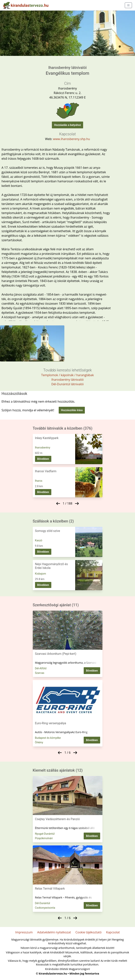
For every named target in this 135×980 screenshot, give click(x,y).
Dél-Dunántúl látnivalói (67, 384)
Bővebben (43, 459)
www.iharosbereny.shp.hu (71, 139)
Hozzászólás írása (72, 410)
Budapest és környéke (48, 738)
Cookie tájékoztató (88, 932)
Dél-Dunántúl (43, 903)
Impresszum (24, 932)
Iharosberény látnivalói (67, 380)
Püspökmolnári (44, 838)
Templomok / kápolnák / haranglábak (68, 375)
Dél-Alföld (41, 668)
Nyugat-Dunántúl (45, 834)
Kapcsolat (113, 932)
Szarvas (40, 673)
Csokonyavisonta (45, 908)
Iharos (39, 481)
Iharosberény (43, 448)
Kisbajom (41, 574)
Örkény (39, 742)
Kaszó (39, 540)
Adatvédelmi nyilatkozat (54, 932)
